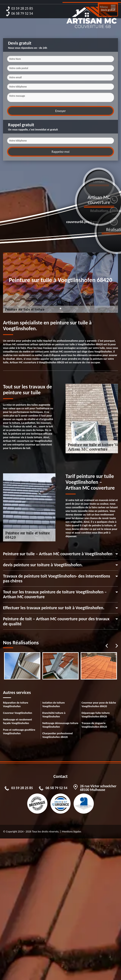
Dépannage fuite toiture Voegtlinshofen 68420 (95, 715)
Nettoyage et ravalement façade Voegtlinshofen (18, 721)
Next (117, 646)
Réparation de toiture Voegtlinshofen (16, 704)
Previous (107, 646)
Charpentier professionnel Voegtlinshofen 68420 (58, 735)
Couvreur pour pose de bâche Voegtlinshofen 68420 (99, 704)
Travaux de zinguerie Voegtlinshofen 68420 (94, 725)
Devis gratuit (108, 10)
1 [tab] (60, 311)
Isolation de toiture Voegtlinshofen (54, 704)
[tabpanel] (22, 666)
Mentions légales (71, 832)
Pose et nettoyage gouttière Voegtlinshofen (19, 732)
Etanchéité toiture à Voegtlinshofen (54, 715)
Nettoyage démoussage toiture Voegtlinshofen (60, 725)
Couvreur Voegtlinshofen (18, 713)
